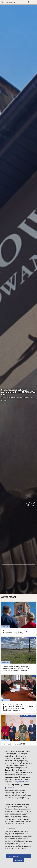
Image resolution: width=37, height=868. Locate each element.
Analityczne (11, 802)
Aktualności (8, 548)
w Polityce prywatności (21, 782)
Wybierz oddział (11, 3)
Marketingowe (11, 829)
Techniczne (11, 788)
